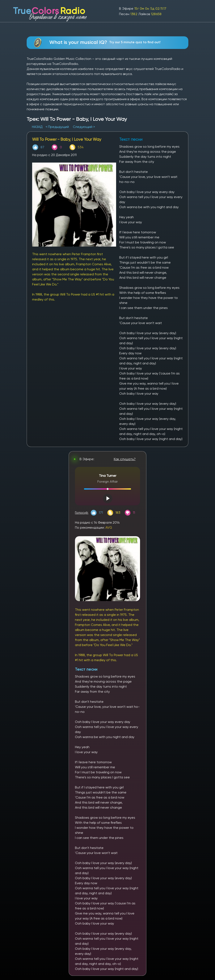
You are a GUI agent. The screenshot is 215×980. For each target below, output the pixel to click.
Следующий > (84, 127)
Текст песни (86, 669)
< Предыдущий (57, 127)
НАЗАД (38, 127)
